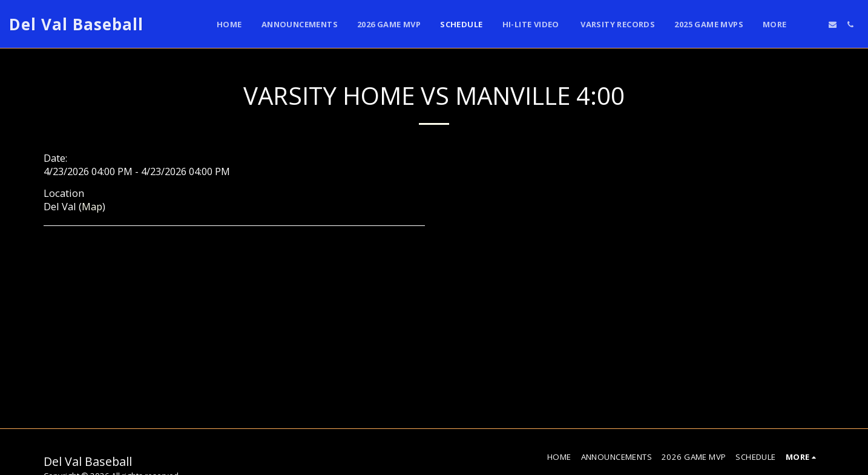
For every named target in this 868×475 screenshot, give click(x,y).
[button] (815, 25)
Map (92, 206)
